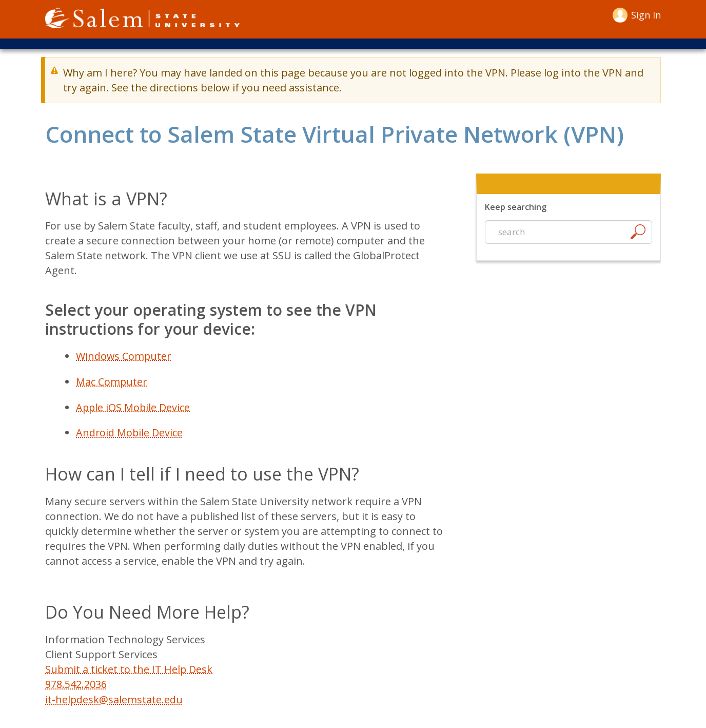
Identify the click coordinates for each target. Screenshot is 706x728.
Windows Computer (124, 357)
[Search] (638, 234)
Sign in (646, 15)
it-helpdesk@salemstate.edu (114, 697)
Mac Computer (112, 382)
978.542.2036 (76, 683)
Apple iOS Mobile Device (134, 407)
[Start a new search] (568, 233)
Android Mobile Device (130, 432)
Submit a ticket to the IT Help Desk (129, 668)
